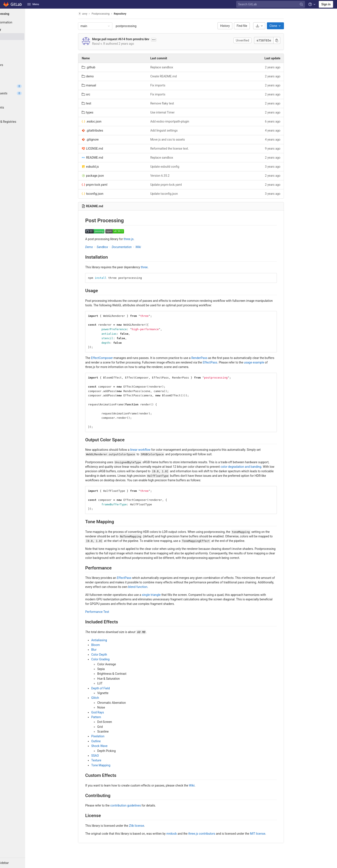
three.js (140, 239)
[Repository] (24, 29)
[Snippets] (24, 143)
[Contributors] (24, 65)
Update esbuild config (176, 167)
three (155, 267)
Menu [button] (33, 4)
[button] (24, 863)
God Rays (109, 712)
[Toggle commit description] (165, 40)
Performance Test (108, 612)
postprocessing (137, 26)
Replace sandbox (173, 67)
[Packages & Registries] (24, 122)
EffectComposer (113, 358)
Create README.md (175, 76)
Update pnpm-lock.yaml (177, 185)
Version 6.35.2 (171, 176)
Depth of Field (112, 688)
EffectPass (221, 362)
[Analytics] (24, 129)
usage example (265, 362)
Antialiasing (110, 640)
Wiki (149, 247)
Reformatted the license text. (181, 149)
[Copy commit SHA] (288, 40)
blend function (149, 587)
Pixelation (109, 736)
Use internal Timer (174, 112)
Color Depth (110, 655)
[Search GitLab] (271, 4)
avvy (94, 14)
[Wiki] (24, 136)
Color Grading (111, 659)
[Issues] (24, 86)
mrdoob (183, 834)
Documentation (133, 247)
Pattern (107, 717)
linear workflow (151, 450)
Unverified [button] (253, 40)
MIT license (269, 834)
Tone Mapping (112, 765)
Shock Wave (110, 746)
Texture (107, 760)
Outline (107, 741)
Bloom (107, 645)
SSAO (106, 756)
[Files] (24, 37)
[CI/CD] (24, 100)
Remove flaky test (173, 103)
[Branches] (24, 51)
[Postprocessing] (24, 14)
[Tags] (24, 58)
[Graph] (24, 72)
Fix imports (169, 85)
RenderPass (211, 358)
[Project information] (24, 22)
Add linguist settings (175, 130)
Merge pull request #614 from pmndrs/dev (132, 39)
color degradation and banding (252, 467)
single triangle (162, 595)
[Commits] (24, 44)
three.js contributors (213, 834)
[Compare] (24, 79)
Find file (253, 26)
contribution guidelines (137, 805)
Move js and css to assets (179, 140)
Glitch (106, 698)
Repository (131, 14)
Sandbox (113, 247)
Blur (105, 650)
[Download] (270, 26)
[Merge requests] (24, 93)
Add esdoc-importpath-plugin (181, 121)
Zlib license (147, 826)
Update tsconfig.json (175, 194)
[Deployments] (24, 107)
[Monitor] (24, 115)
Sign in (326, 4)
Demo (100, 247)
